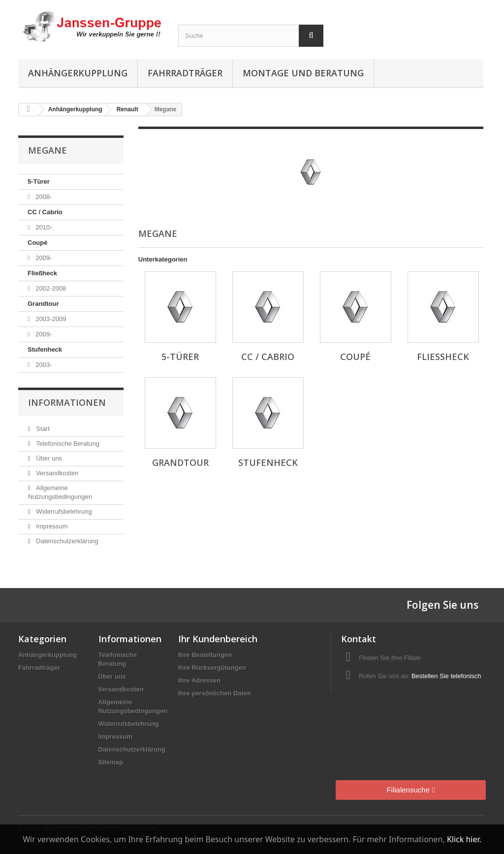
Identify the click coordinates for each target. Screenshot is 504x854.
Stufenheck (45, 349)
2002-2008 (50, 288)
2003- (43, 365)
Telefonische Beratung (67, 443)
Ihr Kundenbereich (218, 639)
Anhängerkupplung (78, 73)
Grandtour (43, 304)
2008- (43, 197)
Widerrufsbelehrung (63, 511)
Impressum (51, 526)
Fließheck (42, 273)
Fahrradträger (185, 73)
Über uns (48, 458)
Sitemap (111, 762)
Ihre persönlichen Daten (215, 693)
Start (42, 429)
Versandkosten (57, 473)
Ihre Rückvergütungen (212, 668)
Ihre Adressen (199, 680)
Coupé (37, 243)
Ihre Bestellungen (205, 655)
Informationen (67, 402)
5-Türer (39, 181)
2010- (43, 227)
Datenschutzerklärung (66, 541)
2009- (43, 258)
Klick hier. (464, 839)
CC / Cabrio (45, 212)
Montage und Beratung (303, 73)
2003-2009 (50, 319)
